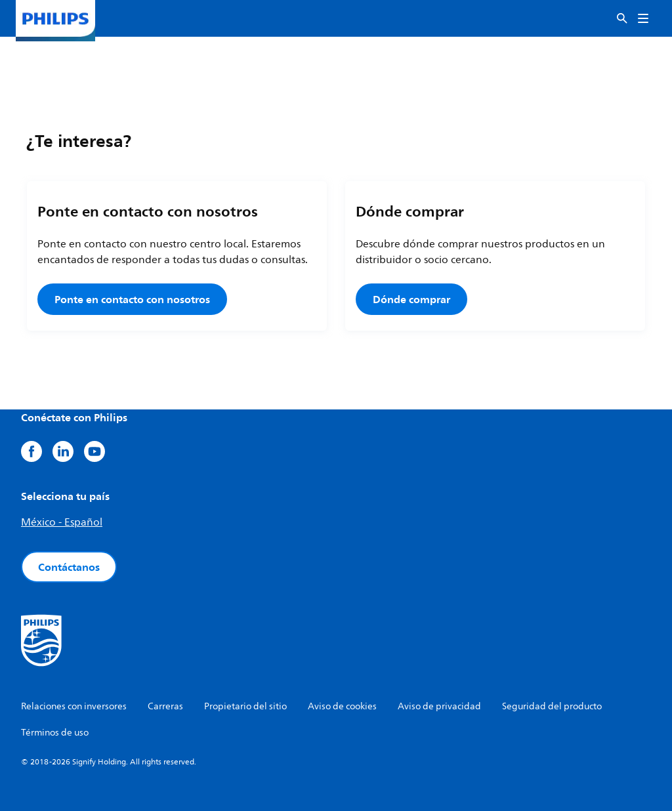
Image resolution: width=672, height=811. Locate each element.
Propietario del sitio (245, 706)
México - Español (62, 522)
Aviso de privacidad (439, 706)
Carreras (165, 706)
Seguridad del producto (552, 706)
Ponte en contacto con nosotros (132, 299)
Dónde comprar (411, 299)
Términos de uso (55, 733)
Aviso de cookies (342, 706)
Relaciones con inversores (74, 706)
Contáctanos (69, 567)
